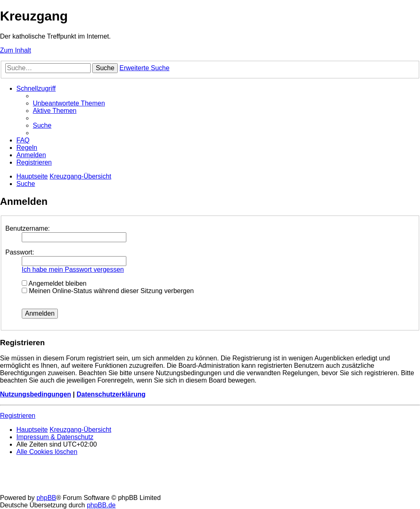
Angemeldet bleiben (54, 283)
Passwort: (20, 252)
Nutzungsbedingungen (35, 394)
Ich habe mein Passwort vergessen (73, 269)
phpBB (46, 498)
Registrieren (18, 416)
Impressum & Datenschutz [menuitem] (55, 437)
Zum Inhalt (16, 50)
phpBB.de (101, 505)
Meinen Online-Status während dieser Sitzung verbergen (108, 291)
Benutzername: (28, 228)
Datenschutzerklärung (111, 394)
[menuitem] (69, 103)
